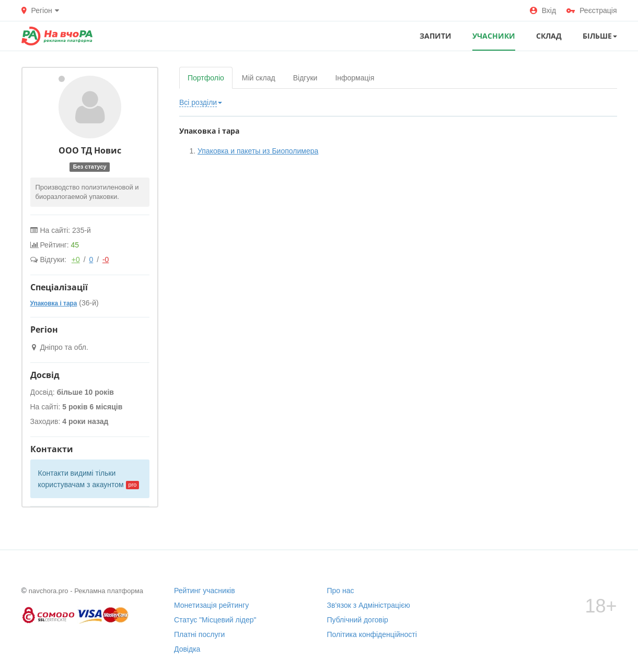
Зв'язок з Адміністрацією (369, 605)
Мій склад (259, 78)
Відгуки (305, 78)
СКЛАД (549, 36)
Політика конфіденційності (372, 634)
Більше (600, 36)
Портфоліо (206, 78)
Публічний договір (358, 620)
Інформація (355, 78)
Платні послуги (199, 634)
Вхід (543, 10)
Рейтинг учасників (205, 591)
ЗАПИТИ (436, 36)
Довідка (187, 649)
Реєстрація (591, 10)
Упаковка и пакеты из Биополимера (258, 151)
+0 (76, 260)
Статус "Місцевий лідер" (215, 620)
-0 (106, 260)
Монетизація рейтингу (211, 605)
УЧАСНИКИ (494, 36)
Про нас (341, 591)
